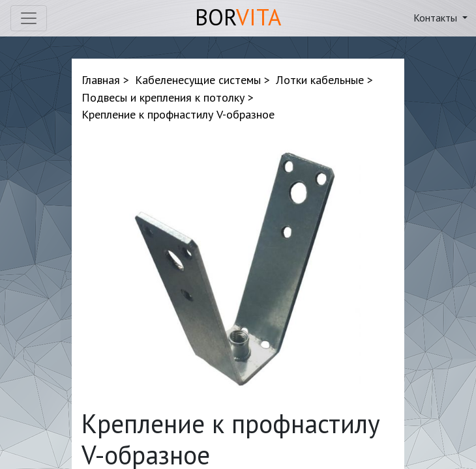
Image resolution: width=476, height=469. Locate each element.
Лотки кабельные (320, 80)
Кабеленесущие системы (198, 80)
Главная (101, 80)
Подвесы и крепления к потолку (163, 97)
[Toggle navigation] (29, 18)
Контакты (437, 18)
